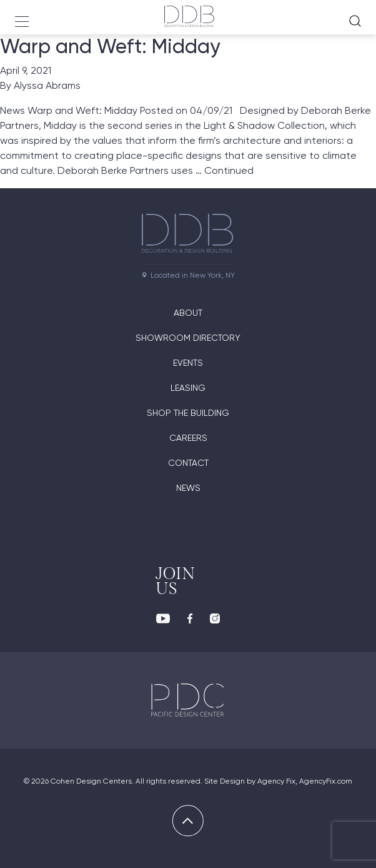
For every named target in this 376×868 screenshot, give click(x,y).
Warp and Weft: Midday (110, 46)
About (188, 313)
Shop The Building (188, 413)
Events (188, 363)
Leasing (188, 388)
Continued (229, 170)
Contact (188, 463)
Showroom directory (188, 338)
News (188, 488)
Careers (188, 438)
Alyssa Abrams (47, 85)
